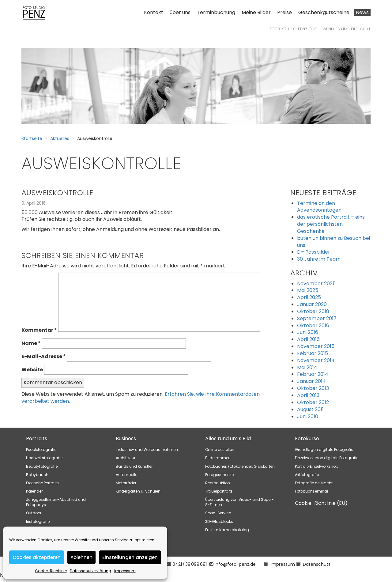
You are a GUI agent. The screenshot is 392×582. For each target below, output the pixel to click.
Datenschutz (317, 564)
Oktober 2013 (313, 388)
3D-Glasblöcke (219, 522)
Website (32, 370)
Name (31, 343)
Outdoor (34, 513)
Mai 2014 (307, 367)
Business (126, 438)
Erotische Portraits (42, 483)
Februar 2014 (313, 374)
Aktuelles (60, 138)
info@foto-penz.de (235, 564)
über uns (180, 12)
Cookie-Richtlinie (51, 571)
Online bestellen (220, 450)
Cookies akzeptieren (37, 557)
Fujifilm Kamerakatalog (227, 530)
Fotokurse (307, 438)
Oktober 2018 (313, 311)
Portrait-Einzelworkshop (317, 466)
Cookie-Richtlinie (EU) (321, 503)
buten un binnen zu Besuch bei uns (334, 242)
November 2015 (316, 346)
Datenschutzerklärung (90, 571)
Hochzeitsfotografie (44, 458)
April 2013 (308, 395)
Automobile (126, 475)
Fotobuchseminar (312, 491)
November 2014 (316, 360)
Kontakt (154, 12)
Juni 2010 (308, 416)
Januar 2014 (311, 381)
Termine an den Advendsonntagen (319, 207)
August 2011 (310, 409)
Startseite (32, 138)
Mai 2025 (308, 290)
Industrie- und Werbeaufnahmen (147, 450)
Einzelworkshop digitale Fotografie (327, 458)
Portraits (37, 438)
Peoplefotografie (41, 450)
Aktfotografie (307, 475)
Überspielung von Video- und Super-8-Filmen (239, 502)
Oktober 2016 (313, 325)
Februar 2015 (313, 353)
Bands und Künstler (134, 466)
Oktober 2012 (313, 402)
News (362, 12)
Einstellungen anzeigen (130, 557)
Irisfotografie (38, 522)
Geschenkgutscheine (324, 12)
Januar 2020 (312, 304)
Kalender (34, 491)
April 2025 (309, 297)
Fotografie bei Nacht (314, 483)
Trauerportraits (219, 491)
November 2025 (316, 283)
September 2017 (317, 318)
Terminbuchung (216, 12)
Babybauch (37, 475)
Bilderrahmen (218, 458)
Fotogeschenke (219, 475)
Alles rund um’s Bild (228, 438)
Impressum (125, 571)
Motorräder (126, 483)
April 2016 (308, 339)
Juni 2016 (308, 332)
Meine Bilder (256, 12)
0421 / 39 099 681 (190, 564)
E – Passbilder (314, 252)
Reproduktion (218, 483)
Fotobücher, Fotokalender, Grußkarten (240, 466)
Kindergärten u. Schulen (138, 491)
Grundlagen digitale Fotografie (324, 450)
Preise (285, 12)
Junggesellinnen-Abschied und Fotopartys (56, 502)
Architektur (126, 458)
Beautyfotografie (42, 466)
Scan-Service (218, 513)
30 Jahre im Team (319, 259)
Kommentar (39, 330)
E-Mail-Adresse (44, 357)
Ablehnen (81, 557)
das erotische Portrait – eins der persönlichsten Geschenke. (331, 224)
